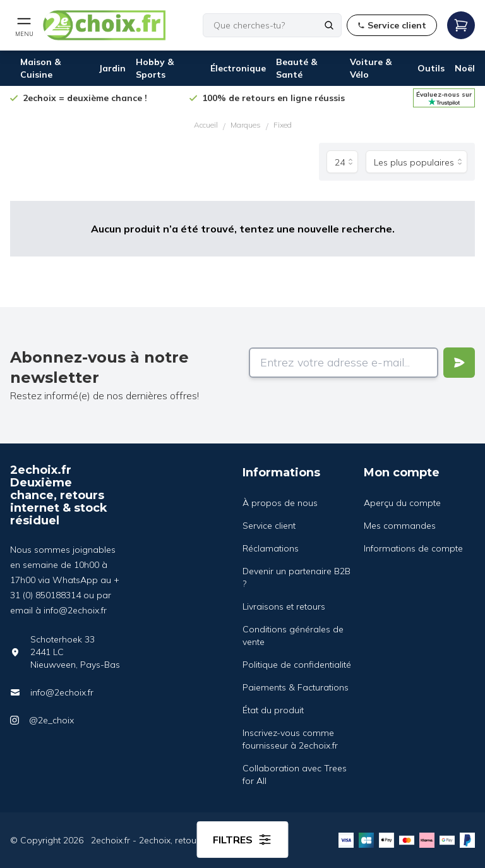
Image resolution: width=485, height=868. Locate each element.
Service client (269, 526)
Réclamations (271, 548)
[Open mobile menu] (24, 25)
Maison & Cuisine (40, 68)
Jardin (112, 68)
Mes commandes (400, 526)
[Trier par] (416, 162)
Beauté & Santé (296, 68)
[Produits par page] (342, 162)
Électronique (238, 68)
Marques (246, 125)
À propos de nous (280, 503)
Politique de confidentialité (297, 665)
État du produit (273, 710)
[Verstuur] (459, 363)
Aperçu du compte (402, 503)
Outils (431, 68)
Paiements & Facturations (296, 687)
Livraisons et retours (284, 606)
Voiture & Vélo (371, 68)
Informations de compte (413, 548)
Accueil (206, 125)
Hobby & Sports (155, 68)
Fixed (283, 125)
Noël (465, 68)
